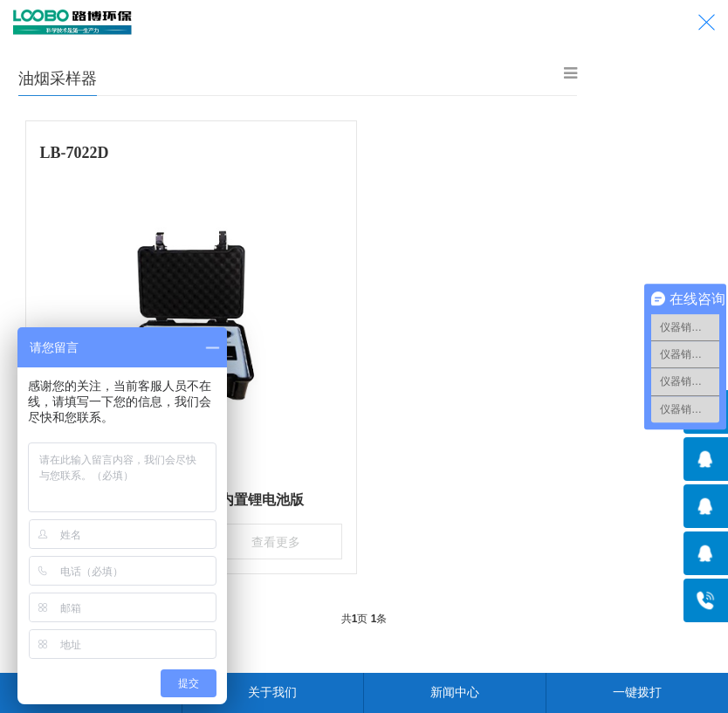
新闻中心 (455, 692)
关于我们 (272, 692)
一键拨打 (637, 692)
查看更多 (271, 539)
